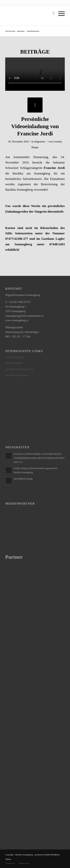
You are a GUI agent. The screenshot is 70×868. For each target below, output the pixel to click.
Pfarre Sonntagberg (15, 357)
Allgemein (39, 142)
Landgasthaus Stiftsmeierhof (19, 369)
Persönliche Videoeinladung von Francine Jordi (35, 126)
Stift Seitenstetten (14, 363)
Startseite (21, 31)
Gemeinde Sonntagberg (17, 375)
